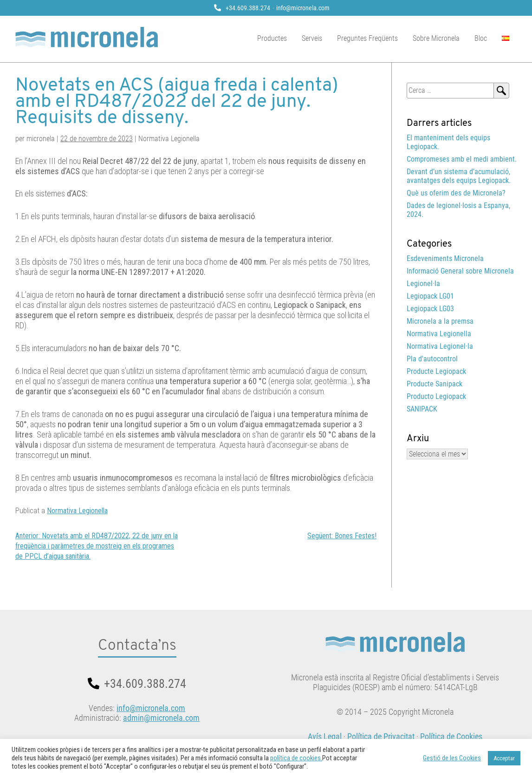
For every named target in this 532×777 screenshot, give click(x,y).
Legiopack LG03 (430, 309)
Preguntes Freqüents (367, 38)
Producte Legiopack (436, 371)
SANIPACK (422, 409)
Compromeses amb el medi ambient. (462, 159)
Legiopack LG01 (430, 296)
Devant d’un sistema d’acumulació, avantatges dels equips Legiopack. (459, 176)
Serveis (312, 38)
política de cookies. (296, 758)
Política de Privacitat (381, 736)
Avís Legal (325, 736)
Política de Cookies (451, 736)
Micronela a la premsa (440, 321)
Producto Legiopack (436, 396)
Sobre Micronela (436, 38)
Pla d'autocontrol (432, 359)
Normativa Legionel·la (440, 346)
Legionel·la (423, 284)
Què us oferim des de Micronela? (456, 193)
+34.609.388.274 (248, 8)
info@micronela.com (303, 8)
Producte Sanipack (435, 384)
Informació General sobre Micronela (460, 271)
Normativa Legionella (77, 511)
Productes (272, 38)
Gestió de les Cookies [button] (452, 758)
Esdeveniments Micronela (445, 258)
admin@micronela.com (161, 718)
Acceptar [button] (504, 758)
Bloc (481, 38)
